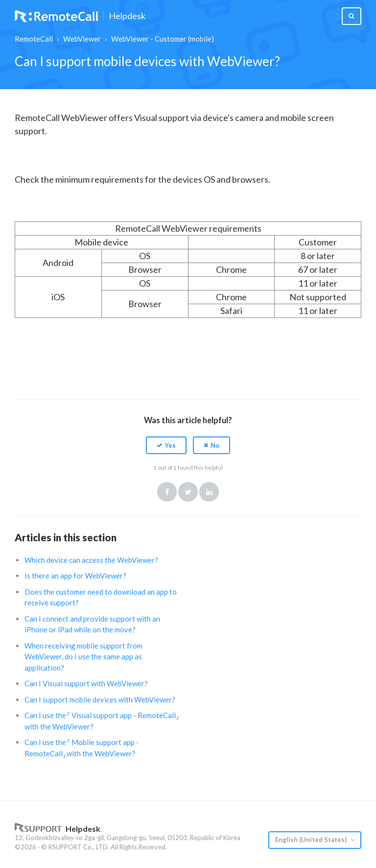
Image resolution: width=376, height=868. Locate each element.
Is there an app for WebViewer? (75, 576)
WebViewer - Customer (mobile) (163, 39)
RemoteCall (34, 39)
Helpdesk (127, 16)
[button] (166, 445)
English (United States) (312, 840)
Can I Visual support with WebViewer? (86, 683)
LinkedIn (209, 492)
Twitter (188, 492)
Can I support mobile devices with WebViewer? (100, 699)
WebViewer (82, 39)
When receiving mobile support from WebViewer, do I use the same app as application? (83, 657)
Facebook (167, 492)
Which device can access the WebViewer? (91, 560)
